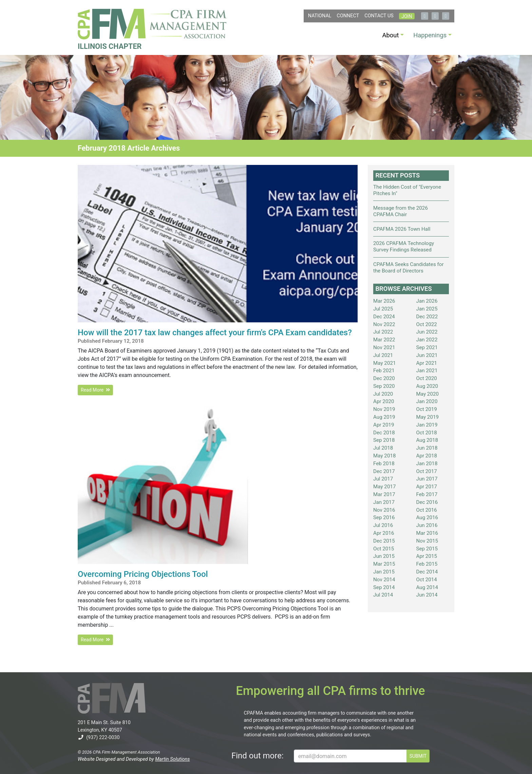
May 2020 (428, 394)
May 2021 (385, 363)
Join (407, 16)
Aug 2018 (427, 440)
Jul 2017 (383, 479)
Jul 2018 (383, 448)
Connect (348, 16)
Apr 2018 (427, 456)
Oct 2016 (427, 510)
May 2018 (385, 456)
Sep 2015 (427, 549)
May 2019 (428, 417)
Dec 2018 (384, 433)
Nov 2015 (427, 541)
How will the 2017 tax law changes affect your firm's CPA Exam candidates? (215, 333)
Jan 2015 (384, 572)
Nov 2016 (384, 510)
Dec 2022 (427, 317)
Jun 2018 (427, 448)
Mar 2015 (384, 564)
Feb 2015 (427, 564)
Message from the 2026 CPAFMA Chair (401, 211)
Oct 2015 (384, 549)
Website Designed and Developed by (134, 759)
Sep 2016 (384, 517)
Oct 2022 (427, 324)
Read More (95, 390)
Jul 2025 (383, 309)
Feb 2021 (384, 371)
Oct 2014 (427, 580)
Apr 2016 (384, 533)
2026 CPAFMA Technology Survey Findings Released (404, 247)
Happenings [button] (430, 35)
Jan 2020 (427, 401)
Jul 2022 (383, 332)
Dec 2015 (384, 541)
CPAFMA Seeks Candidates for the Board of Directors (408, 268)
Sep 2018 (384, 440)
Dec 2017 (384, 471)
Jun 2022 (427, 332)
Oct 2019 (427, 409)
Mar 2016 (427, 533)
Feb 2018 (384, 464)
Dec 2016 (427, 502)
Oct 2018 (427, 433)
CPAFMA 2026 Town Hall (402, 229)
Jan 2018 (427, 464)
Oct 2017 (427, 471)
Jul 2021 (383, 355)
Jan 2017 (384, 502)
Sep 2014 (384, 587)
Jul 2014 (383, 595)
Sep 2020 (384, 386)
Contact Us (379, 16)
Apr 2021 (427, 363)
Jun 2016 (427, 525)
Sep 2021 (427, 347)
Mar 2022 (384, 340)
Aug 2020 (427, 386)
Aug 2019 (384, 417)
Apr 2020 (384, 401)
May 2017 (385, 487)
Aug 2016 (427, 517)
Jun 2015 (384, 556)
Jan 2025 (427, 309)
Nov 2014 (384, 580)
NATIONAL (320, 16)
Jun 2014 (427, 595)
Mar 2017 (384, 494)
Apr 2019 (384, 425)
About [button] (391, 35)
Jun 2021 (427, 355)
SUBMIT (418, 756)
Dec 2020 (384, 378)
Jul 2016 (383, 525)
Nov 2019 (384, 409)
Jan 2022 (427, 340)
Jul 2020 (383, 394)
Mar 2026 (384, 301)
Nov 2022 (384, 324)
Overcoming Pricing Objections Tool (143, 574)
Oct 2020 (427, 378)
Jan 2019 (427, 425)
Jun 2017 (427, 479)
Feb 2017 (427, 494)
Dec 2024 (384, 317)
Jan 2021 (427, 371)
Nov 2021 (384, 347)
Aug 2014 (427, 587)
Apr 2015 (427, 556)
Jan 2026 (427, 301)
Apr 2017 (427, 487)
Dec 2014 (427, 572)
